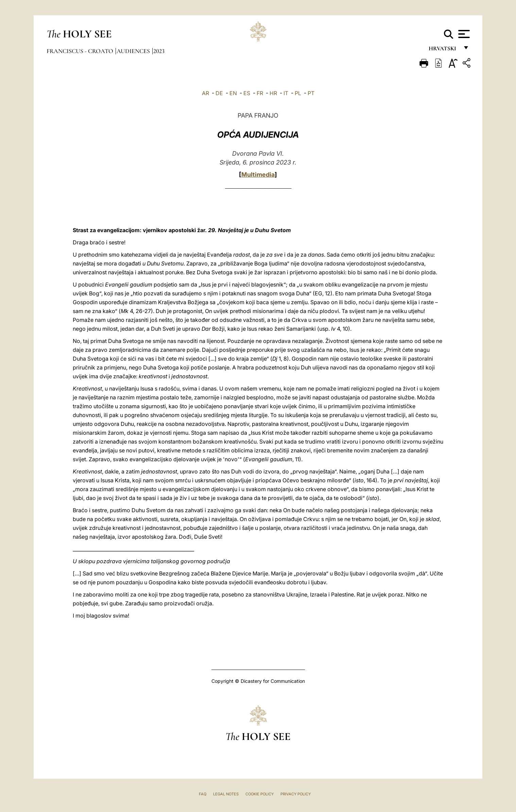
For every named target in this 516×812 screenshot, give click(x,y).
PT (311, 93)
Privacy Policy (296, 794)
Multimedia (258, 175)
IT (286, 93)
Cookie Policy (260, 794)
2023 (159, 51)
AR (205, 93)
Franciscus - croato (81, 51)
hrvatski (444, 50)
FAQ (203, 794)
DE (219, 93)
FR (260, 93)
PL (298, 93)
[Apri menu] (463, 34)
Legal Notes (226, 794)
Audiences (134, 51)
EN (233, 93)
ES (247, 93)
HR (273, 93)
